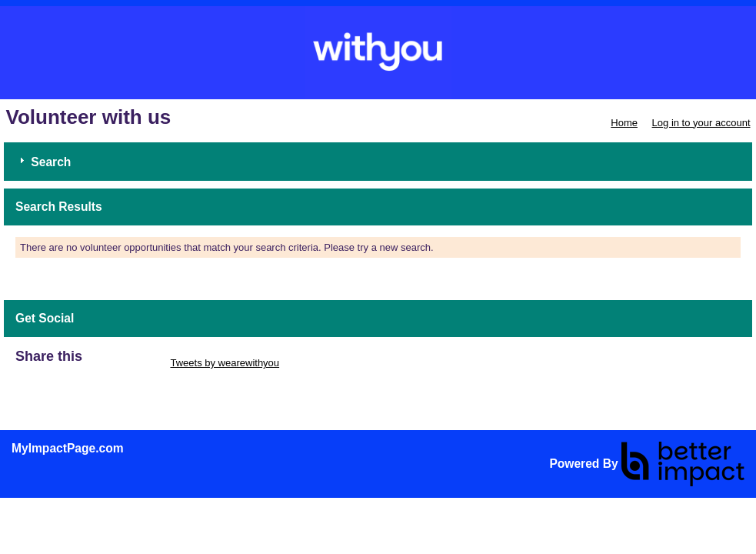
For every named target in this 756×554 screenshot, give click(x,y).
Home (624, 123)
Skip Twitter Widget (125, 363)
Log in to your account (701, 123)
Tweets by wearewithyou (225, 363)
